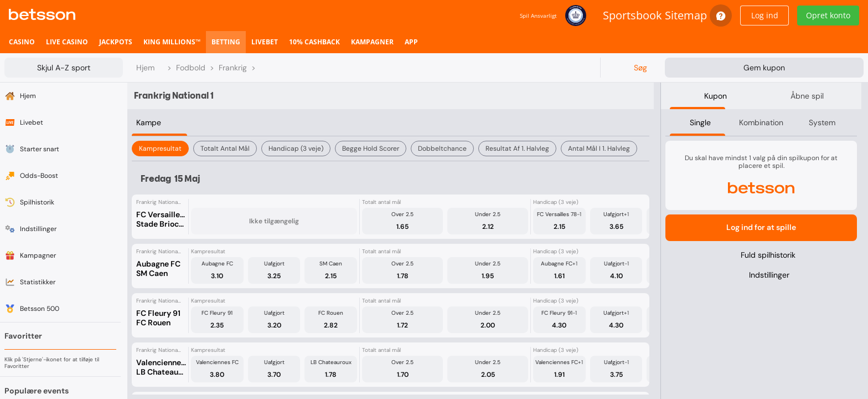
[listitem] (22, 42)
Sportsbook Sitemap (655, 15)
